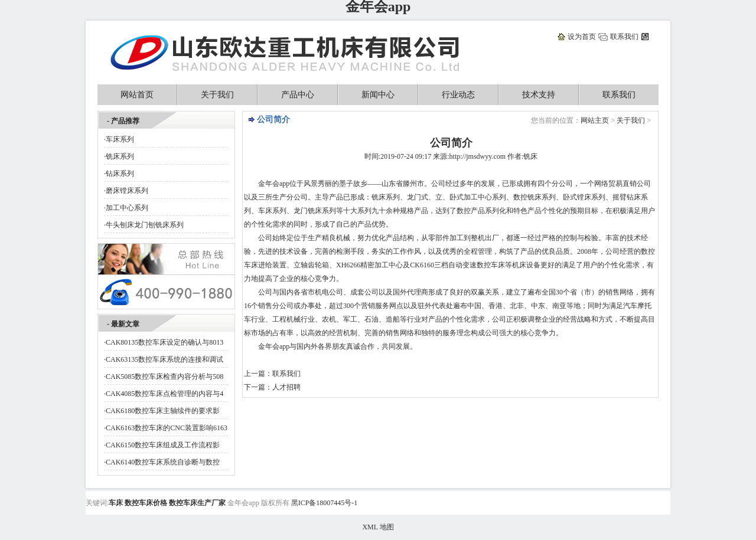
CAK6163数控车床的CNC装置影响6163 (167, 428)
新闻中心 (378, 95)
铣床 (535, 197)
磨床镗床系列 (127, 191)
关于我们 (217, 95)
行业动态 (458, 95)
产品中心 (298, 95)
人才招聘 (286, 387)
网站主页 (595, 120)
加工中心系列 (127, 208)
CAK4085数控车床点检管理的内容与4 (164, 394)
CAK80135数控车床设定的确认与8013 (164, 342)
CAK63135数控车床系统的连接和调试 (164, 359)
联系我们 (624, 37)
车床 (265, 211)
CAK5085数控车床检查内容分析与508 (164, 377)
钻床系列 (120, 174)
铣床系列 (120, 156)
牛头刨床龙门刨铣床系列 (145, 225)
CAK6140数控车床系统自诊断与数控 (163, 462)
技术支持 (539, 95)
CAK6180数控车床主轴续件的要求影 (163, 411)
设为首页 (582, 37)
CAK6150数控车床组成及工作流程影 (163, 445)
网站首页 (137, 95)
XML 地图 (378, 527)
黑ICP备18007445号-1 (325, 503)
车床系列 (120, 139)
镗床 (584, 197)
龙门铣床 (308, 211)
